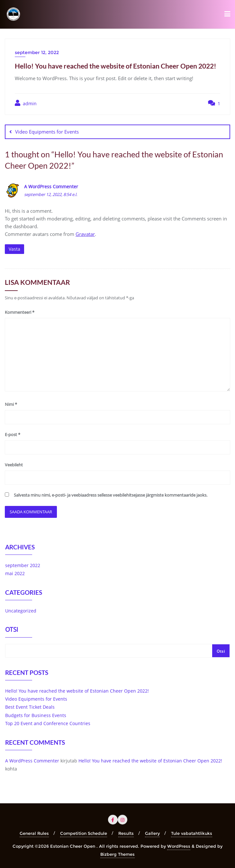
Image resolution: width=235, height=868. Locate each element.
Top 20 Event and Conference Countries (48, 723)
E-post (13, 434)
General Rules (34, 833)
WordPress (179, 846)
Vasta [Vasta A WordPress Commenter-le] (14, 249)
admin (26, 103)
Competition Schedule (84, 833)
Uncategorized (21, 611)
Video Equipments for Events (47, 132)
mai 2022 (15, 573)
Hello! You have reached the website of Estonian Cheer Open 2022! (77, 691)
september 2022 (23, 565)
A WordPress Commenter (51, 187)
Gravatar (85, 234)
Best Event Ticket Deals (30, 707)
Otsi (12, 630)
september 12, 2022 (37, 52)
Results (126, 833)
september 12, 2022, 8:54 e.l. (51, 194)
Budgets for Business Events (36, 715)
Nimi (11, 404)
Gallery (152, 833)
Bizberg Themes (117, 854)
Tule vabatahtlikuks (192, 833)
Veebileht (14, 465)
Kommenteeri (20, 312)
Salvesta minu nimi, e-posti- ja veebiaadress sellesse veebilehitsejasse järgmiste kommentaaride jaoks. (111, 495)
